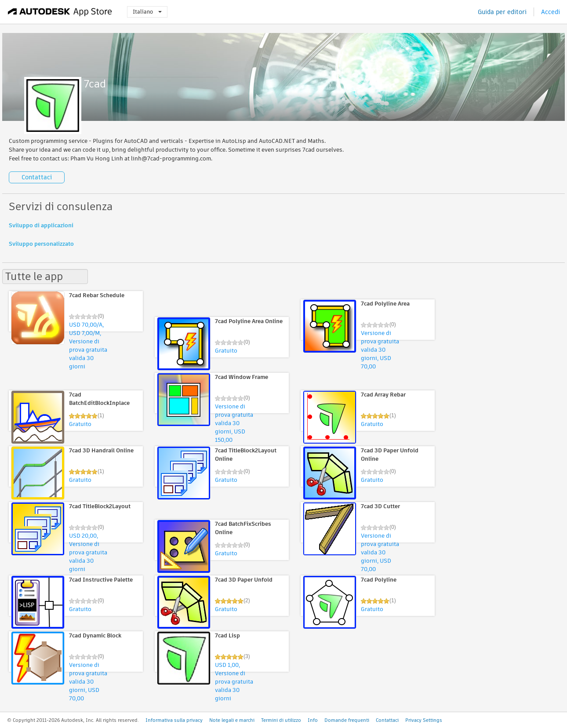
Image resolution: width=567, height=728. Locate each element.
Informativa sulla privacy (174, 720)
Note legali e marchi (232, 720)
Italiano (147, 12)
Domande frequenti (347, 720)
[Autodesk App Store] (60, 12)
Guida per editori (502, 12)
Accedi (551, 12)
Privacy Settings (424, 720)
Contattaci (37, 177)
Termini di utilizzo (281, 720)
